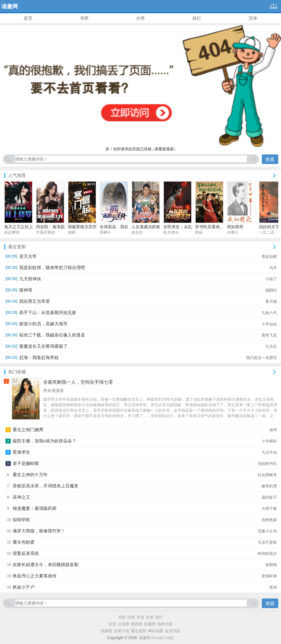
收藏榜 (150, 624)
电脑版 (106, 631)
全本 (150, 617)
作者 (140, 617)
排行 (197, 18)
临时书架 (165, 624)
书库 (84, 18)
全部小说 (122, 631)
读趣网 (10, 6)
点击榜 (123, 624)
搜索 (270, 159)
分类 (140, 18)
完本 (253, 18)
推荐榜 (137, 624)
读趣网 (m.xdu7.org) (156, 638)
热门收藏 (17, 372)
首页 (28, 18)
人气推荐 (17, 175)
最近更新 (17, 247)
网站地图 (156, 631)
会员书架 (173, 631)
